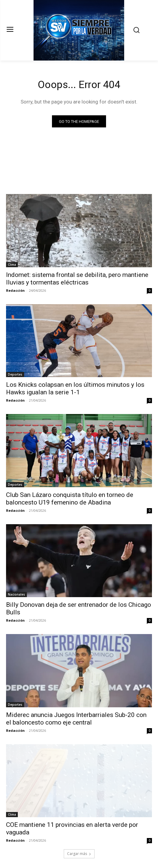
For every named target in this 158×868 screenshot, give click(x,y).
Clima (12, 265)
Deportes (15, 374)
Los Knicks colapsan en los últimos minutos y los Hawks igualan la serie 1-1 (75, 388)
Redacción (15, 290)
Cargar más (79, 854)
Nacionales (16, 594)
